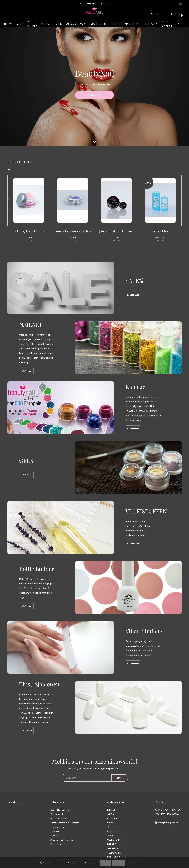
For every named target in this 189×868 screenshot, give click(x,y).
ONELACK (71, 24)
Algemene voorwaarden (62, 840)
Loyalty (180, 24)
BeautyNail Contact (60, 810)
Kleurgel (47, 24)
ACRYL (83, 24)
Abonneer (120, 778)
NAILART (116, 24)
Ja (106, 863)
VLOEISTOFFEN (99, 24)
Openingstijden (58, 814)
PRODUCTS (95, 95)
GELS (59, 24)
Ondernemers (57, 827)
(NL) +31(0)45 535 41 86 (170, 810)
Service (155, 14)
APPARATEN (131, 24)
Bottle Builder (32, 24)
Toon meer (133, 295)
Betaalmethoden (59, 818)
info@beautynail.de (168, 823)
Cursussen (56, 831)
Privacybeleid (57, 844)
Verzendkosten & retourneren (65, 823)
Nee (118, 863)
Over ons (55, 836)
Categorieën (116, 802)
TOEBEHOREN (150, 24)
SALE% (20, 24)
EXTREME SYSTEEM (167, 24)
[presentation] (8, 200)
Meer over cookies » (139, 863)
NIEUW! (8, 24)
